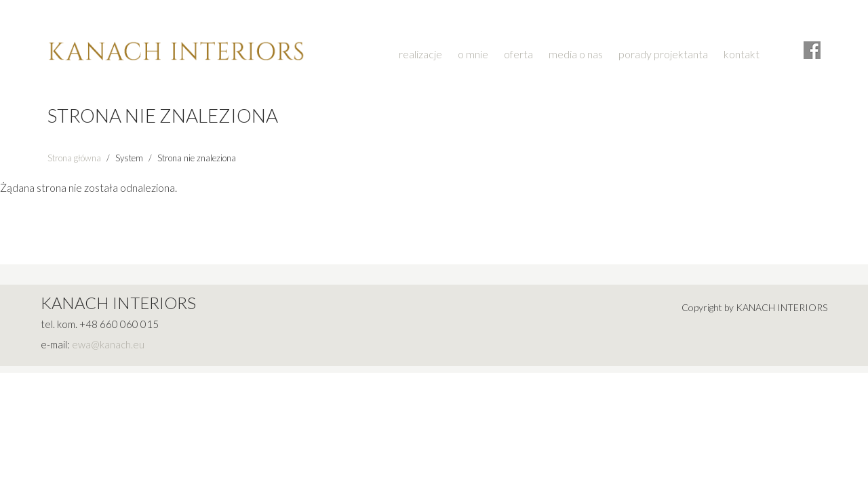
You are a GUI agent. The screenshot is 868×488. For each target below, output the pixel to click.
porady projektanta (663, 54)
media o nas (576, 54)
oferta (518, 54)
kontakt (742, 54)
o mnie (473, 54)
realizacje (420, 54)
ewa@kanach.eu (108, 344)
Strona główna (74, 158)
